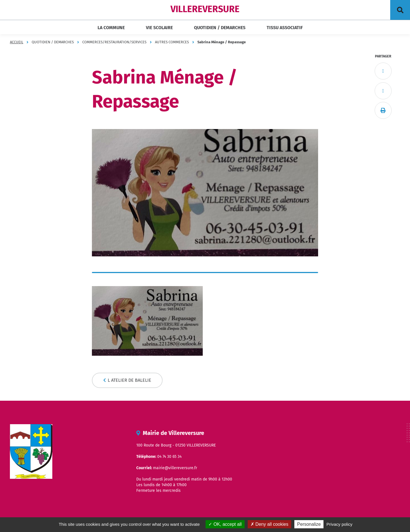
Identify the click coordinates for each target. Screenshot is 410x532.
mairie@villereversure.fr (175, 468)
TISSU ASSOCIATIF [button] (285, 28)
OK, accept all (225, 524)
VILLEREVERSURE (205, 9)
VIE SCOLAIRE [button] (159, 28)
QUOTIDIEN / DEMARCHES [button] (220, 28)
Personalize (309, 524)
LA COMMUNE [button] (111, 28)
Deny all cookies (269, 524)
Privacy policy (340, 524)
